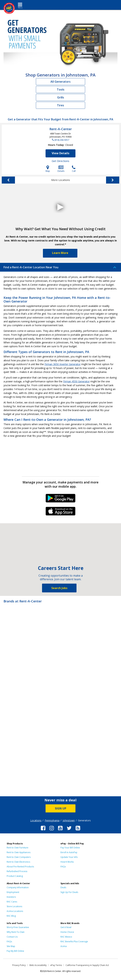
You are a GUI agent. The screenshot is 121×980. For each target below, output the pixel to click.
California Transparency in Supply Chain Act (87, 965)
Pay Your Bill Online (70, 848)
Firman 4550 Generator (76, 381)
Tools (61, 89)
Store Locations (14, 906)
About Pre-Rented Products (20, 867)
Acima (64, 946)
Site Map (11, 946)
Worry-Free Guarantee (18, 927)
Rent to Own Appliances (19, 852)
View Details (60, 153)
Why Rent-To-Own (16, 932)
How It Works (67, 862)
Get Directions (60, 161)
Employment (13, 892)
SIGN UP (61, 808)
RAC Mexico (66, 937)
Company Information (18, 887)
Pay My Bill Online (15, 951)
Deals (63, 887)
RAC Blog (11, 916)
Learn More (60, 253)
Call (74, 169)
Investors (11, 897)
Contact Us (12, 937)
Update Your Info (69, 857)
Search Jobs (59, 588)
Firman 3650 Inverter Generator (63, 364)
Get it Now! (66, 927)
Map (48, 169)
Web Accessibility (38, 965)
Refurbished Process (17, 871)
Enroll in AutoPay (69, 852)
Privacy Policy (19, 965)
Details (61, 169)
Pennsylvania (52, 820)
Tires (60, 105)
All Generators (60, 82)
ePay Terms (56, 965)
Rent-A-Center (61, 129)
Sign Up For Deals (69, 892)
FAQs (63, 867)
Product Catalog (15, 876)
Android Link (61, 499)
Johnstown (69, 820)
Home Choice (67, 932)
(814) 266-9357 (62, 140)
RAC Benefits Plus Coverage (74, 941)
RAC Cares (12, 902)
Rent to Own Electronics (18, 862)
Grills (61, 97)
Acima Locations (15, 911)
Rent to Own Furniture (17, 848)
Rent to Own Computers (19, 857)
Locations (36, 820)
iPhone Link (61, 512)
